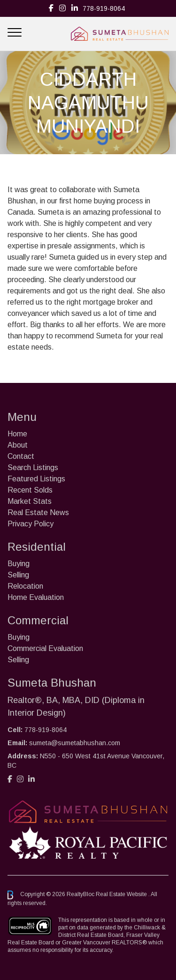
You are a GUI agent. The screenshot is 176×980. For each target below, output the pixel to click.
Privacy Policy (31, 524)
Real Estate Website (122, 895)
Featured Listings (36, 479)
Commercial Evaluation (45, 648)
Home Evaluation (36, 597)
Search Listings (33, 468)
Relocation (25, 586)
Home (17, 434)
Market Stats (30, 501)
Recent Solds (30, 490)
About (18, 445)
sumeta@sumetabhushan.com (75, 743)
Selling (18, 575)
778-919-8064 (104, 8)
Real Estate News (38, 512)
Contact (21, 456)
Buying (19, 564)
